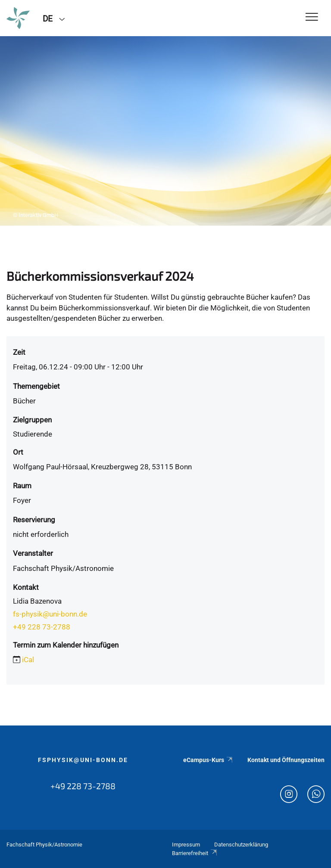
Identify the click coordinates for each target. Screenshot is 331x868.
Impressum (186, 845)
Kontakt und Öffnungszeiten (286, 760)
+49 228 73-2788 (42, 627)
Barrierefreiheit (195, 853)
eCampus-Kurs (208, 760)
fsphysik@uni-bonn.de (83, 760)
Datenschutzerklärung (241, 845)
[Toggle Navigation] (312, 17)
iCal (28, 660)
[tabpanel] (165, 131)
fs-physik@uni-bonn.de (50, 614)
